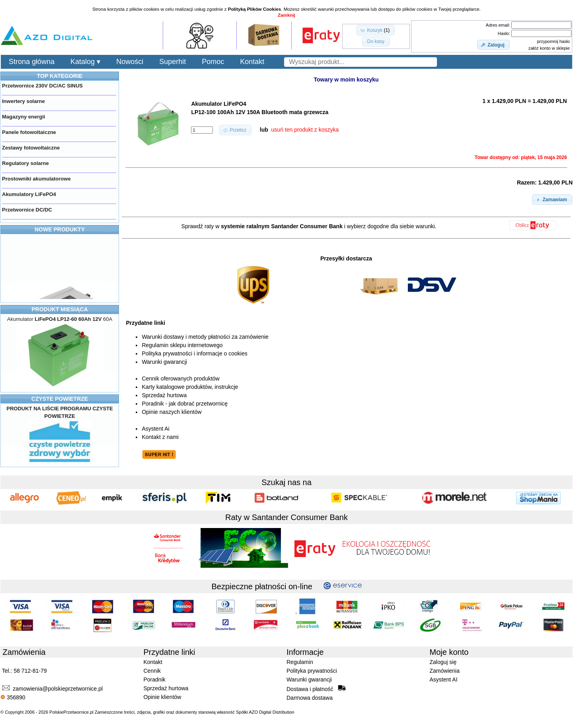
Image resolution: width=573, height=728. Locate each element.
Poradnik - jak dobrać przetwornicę (185, 404)
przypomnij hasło (553, 41)
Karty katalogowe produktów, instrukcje (190, 387)
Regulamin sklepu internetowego (182, 345)
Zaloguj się (443, 662)
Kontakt (252, 62)
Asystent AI (444, 679)
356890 (13, 697)
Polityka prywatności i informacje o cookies (194, 353)
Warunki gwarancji (164, 362)
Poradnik (155, 679)
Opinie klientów (163, 697)
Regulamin (300, 662)
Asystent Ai (155, 429)
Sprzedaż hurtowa (164, 395)
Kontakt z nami (160, 437)
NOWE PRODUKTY (60, 229)
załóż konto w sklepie (549, 48)
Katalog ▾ (85, 62)
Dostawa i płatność (316, 689)
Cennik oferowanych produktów (180, 379)
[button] (376, 30)
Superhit (172, 62)
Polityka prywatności (312, 671)
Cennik (152, 671)
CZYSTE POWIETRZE (60, 399)
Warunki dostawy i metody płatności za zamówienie (205, 337)
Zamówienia (445, 671)
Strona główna (32, 62)
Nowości (130, 62)
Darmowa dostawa (310, 698)
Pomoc (213, 62)
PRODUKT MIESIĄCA (60, 309)
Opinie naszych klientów (172, 412)
